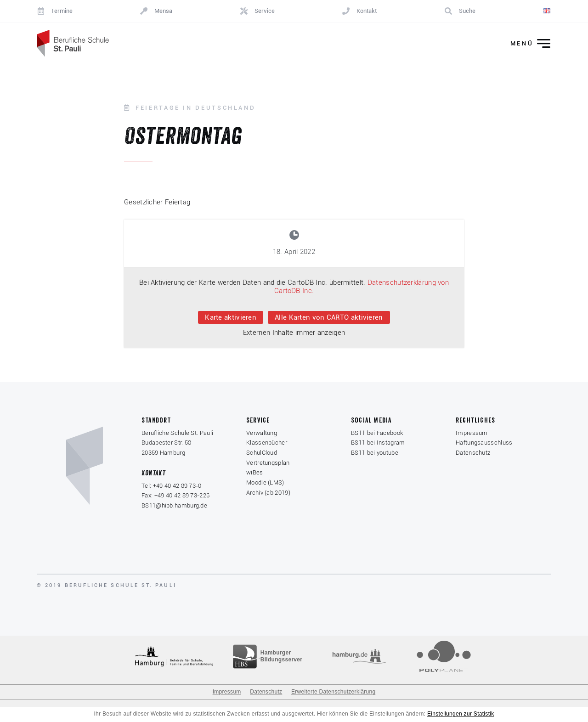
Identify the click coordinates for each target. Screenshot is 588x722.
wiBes (255, 473)
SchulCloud (262, 453)
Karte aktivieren (231, 318)
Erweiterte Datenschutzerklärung (333, 693)
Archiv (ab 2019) (268, 493)
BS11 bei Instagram (378, 443)
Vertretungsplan (268, 463)
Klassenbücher (267, 443)
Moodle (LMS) (265, 483)
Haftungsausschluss (484, 443)
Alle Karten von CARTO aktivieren (329, 318)
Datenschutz (473, 453)
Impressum (472, 433)
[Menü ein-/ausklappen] (524, 44)
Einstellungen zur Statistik (461, 715)
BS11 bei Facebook (377, 433)
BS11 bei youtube (375, 453)
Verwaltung (262, 433)
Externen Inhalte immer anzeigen (294, 333)
